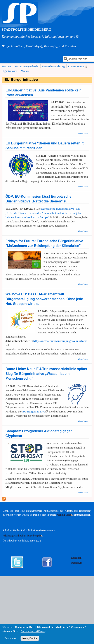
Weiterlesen (83, 133)
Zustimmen (11, 640)
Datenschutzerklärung (53, 67)
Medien (25, 71)
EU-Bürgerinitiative (35, 411)
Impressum (77, 563)
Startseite (7, 67)
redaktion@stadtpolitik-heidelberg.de (23, 536)
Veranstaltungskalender (27, 67)
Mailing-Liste (65, 515)
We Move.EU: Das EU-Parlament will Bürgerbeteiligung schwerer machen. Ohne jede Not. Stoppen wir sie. (44, 299)
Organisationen (10, 71)
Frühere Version (78, 67)
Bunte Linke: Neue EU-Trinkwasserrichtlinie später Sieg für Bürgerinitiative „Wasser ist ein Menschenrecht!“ (46, 374)
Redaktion (77, 558)
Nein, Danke (30, 640)
